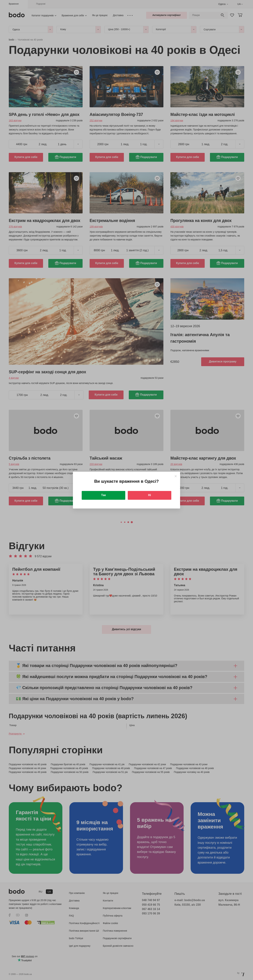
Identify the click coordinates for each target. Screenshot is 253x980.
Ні (150, 495)
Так (103, 495)
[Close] (176, 476)
